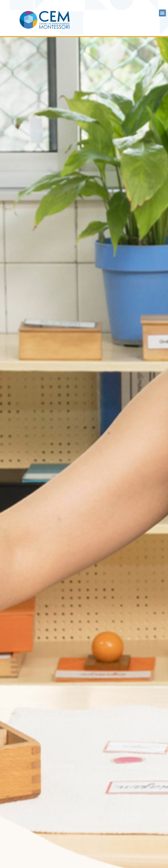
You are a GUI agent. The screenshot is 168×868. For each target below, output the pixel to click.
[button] (162, 13)
